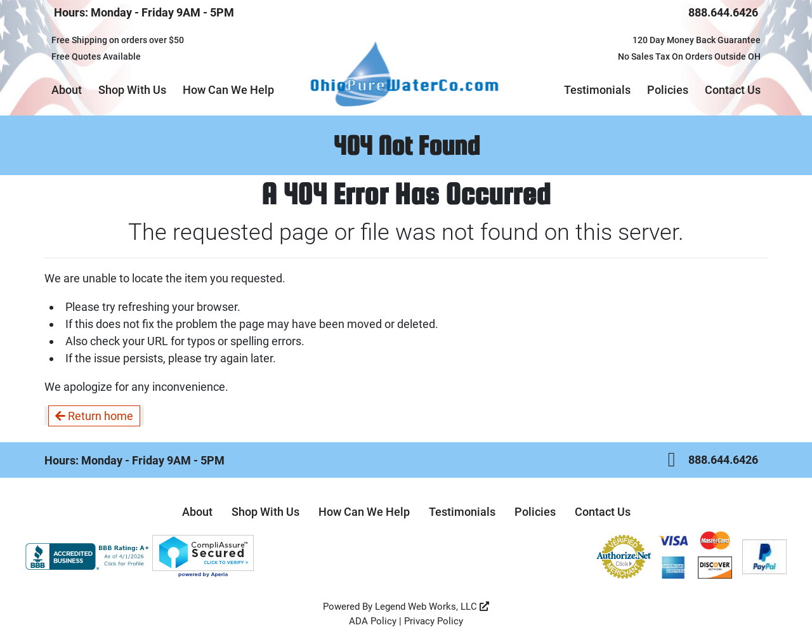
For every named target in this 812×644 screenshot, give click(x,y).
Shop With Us (132, 90)
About (67, 90)
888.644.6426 (723, 12)
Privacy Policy (434, 621)
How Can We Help (228, 90)
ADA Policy (373, 621)
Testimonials (597, 90)
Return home (94, 416)
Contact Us (733, 90)
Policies (668, 90)
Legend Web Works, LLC (432, 607)
